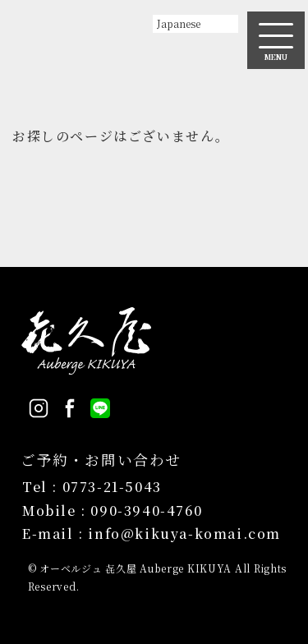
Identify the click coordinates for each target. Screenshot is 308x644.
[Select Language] (195, 24)
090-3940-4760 (146, 511)
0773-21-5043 (112, 487)
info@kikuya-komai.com (184, 534)
